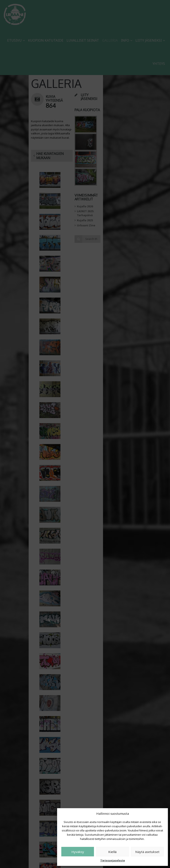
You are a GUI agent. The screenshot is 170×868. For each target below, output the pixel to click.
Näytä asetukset (147, 852)
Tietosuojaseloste (113, 860)
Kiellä (112, 852)
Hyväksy (78, 852)
